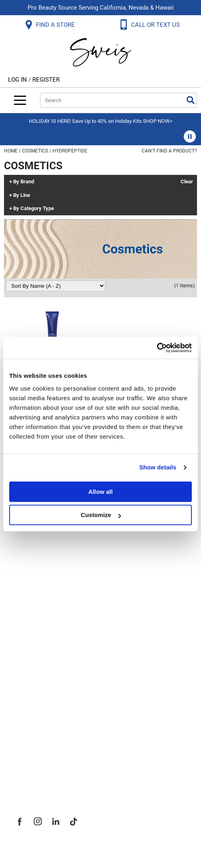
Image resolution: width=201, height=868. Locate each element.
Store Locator (36, 754)
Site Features (36, 701)
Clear (187, 182)
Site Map (28, 718)
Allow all (101, 492)
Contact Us (32, 536)
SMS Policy (32, 606)
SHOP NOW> (158, 121)
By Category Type (34, 208)
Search (191, 100)
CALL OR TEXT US (156, 25)
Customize (101, 515)
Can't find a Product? (169, 151)
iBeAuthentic (117, 849)
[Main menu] (20, 100)
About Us (28, 683)
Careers (26, 736)
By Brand (24, 182)
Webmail (28, 641)
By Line (22, 195)
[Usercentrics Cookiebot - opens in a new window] (157, 348)
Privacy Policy (37, 589)
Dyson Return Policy (47, 571)
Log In (18, 80)
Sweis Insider (36, 771)
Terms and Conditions (51, 624)
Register (46, 80)
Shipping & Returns (46, 553)
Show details (158, 467)
